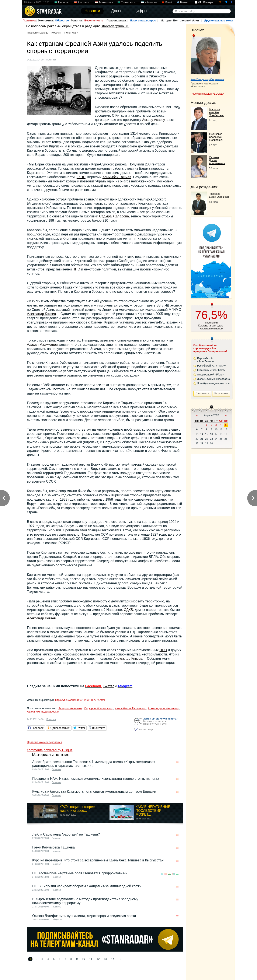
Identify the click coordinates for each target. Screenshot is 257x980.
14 (113, 959)
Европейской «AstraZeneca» (206, 360)
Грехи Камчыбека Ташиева (53, 847)
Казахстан (64, 2)
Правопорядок (117, 20)
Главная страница (38, 33)
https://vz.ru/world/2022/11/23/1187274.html (80, 700)
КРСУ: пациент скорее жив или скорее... (77, 809)
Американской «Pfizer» (211, 375)
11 (91, 959)
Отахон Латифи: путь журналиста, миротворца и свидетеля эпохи (84, 916)
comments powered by (50, 750)
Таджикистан (106, 2)
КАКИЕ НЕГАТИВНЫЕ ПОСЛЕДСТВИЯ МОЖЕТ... (153, 811)
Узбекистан (151, 2)
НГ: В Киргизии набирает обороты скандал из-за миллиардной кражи (87, 886)
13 (105, 959)
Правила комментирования (44, 742)
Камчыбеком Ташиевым (131, 708)
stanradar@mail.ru (115, 26)
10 (83, 959)
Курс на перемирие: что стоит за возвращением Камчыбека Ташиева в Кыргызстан (98, 860)
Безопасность (94, 20)
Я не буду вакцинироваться (213, 384)
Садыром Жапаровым (98, 708)
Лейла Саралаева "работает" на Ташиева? (66, 834)
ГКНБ (81, 177)
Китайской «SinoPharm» (211, 370)
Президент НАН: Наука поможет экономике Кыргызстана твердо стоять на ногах (96, 779)
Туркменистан (129, 2)
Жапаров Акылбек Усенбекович (217, 112)
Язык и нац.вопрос (143, 20)
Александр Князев (41, 314)
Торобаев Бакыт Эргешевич (220, 195)
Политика (29, 20)
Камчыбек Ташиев (117, 177)
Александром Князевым (163, 708)
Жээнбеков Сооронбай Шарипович (216, 137)
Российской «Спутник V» (212, 366)
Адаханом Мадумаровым (43, 712)
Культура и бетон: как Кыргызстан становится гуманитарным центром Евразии (94, 792)
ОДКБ (128, 610)
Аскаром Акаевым (70, 708)
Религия (77, 20)
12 (98, 959)
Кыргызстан (84, 2)
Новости (56, 33)
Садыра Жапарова (114, 216)
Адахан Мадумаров (42, 345)
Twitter (108, 686)
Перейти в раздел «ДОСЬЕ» (207, 94)
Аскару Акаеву (153, 120)
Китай (169, 2)
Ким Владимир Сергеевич (207, 79)
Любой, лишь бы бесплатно (213, 379)
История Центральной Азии (180, 20)
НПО (76, 269)
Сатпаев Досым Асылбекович (217, 160)
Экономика (45, 20)
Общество (62, 20)
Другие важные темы (219, 20)
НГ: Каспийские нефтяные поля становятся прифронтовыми (80, 873)
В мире (184, 2)
